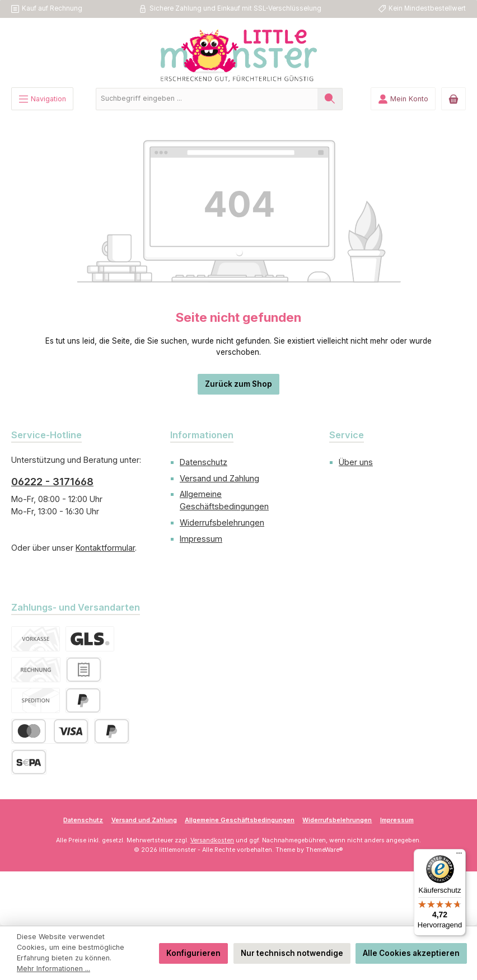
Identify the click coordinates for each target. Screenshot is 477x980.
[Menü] (42, 99)
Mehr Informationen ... (53, 969)
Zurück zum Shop (238, 384)
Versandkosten (212, 840)
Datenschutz (204, 462)
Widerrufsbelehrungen (222, 522)
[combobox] (207, 99)
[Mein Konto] (403, 99)
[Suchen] (330, 99)
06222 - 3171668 (52, 482)
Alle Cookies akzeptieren (411, 953)
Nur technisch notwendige (292, 953)
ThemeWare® (324, 850)
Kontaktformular (105, 548)
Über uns (356, 462)
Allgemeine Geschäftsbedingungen (240, 820)
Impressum (201, 539)
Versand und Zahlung (219, 478)
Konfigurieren (193, 953)
